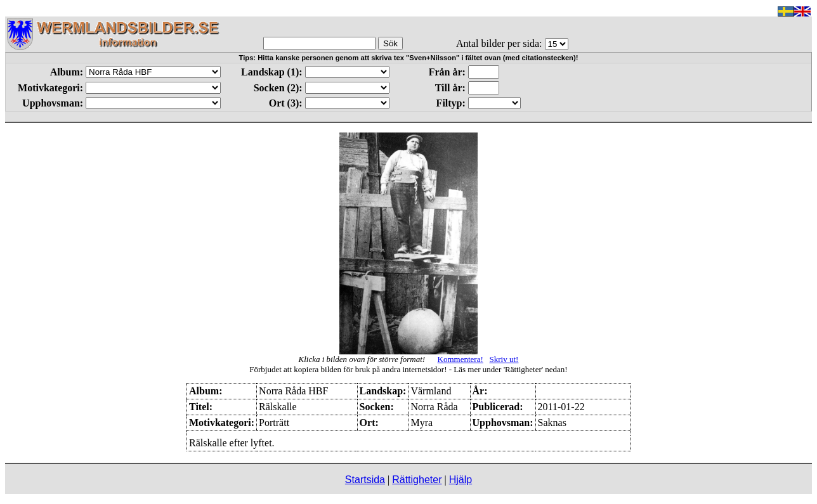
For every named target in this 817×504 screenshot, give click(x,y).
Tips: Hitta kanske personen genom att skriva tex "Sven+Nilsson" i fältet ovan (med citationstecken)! (409, 58)
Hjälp (461, 480)
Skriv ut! (504, 359)
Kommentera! (461, 359)
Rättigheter (417, 480)
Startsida (365, 480)
